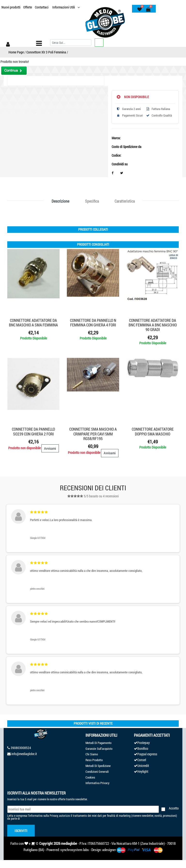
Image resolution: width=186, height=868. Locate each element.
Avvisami (50, 448)
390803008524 (21, 748)
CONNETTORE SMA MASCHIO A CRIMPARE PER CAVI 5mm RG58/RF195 (93, 434)
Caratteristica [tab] (125, 201)
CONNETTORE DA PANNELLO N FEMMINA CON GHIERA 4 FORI (93, 323)
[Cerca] (71, 42)
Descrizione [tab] (60, 201)
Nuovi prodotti (11, 7)
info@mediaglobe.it (24, 754)
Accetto (174, 808)
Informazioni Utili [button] (64, 7)
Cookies (90, 777)
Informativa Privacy (97, 783)
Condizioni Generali (97, 772)
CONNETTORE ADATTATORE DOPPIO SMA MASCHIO (153, 431)
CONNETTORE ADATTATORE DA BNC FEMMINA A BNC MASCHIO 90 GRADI (153, 325)
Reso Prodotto (94, 760)
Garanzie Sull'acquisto (99, 749)
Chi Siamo (92, 754)
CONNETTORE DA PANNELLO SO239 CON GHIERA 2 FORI (33, 431)
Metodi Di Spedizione (98, 766)
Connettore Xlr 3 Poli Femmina (46, 52)
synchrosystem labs (75, 850)
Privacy (54, 816)
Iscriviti (21, 831)
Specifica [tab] (92, 201)
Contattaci (42, 7)
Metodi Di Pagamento (98, 743)
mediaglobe (69, 843)
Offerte (28, 7)
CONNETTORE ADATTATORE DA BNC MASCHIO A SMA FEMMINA (33, 323)
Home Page (16, 52)
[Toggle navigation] (39, 43)
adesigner (109, 850)
